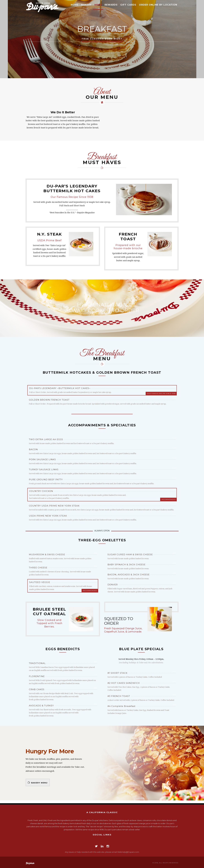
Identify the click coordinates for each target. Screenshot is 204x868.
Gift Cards (128, 5)
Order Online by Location (158, 5)
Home (75, 5)
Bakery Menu (38, 783)
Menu (98, 5)
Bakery (86, 5)
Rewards (111, 5)
